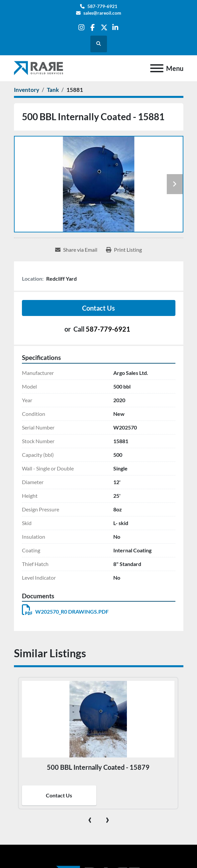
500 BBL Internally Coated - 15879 (98, 767)
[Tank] (53, 90)
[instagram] (81, 27)
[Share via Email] (76, 250)
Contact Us (98, 308)
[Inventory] (27, 90)
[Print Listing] (124, 250)
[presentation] (90, 819)
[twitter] (104, 27)
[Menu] (157, 68)
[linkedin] (115, 27)
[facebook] (93, 27)
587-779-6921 (102, 6)
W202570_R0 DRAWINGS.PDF (65, 611)
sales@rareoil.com (102, 13)
